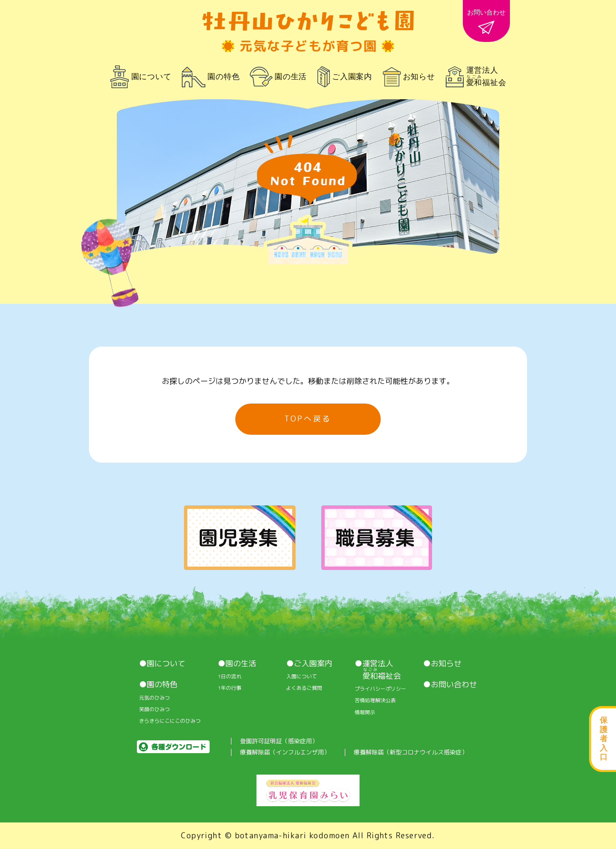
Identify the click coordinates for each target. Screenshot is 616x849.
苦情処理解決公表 (375, 701)
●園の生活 (237, 664)
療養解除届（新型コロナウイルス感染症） (411, 753)
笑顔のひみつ (154, 709)
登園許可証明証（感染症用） (279, 741)
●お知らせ (442, 664)
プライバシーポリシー (380, 689)
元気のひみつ (154, 698)
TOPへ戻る (308, 419)
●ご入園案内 (309, 664)
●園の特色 (158, 685)
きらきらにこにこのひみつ (170, 721)
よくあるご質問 (304, 688)
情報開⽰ (365, 712)
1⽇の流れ (230, 677)
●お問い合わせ (450, 685)
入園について (302, 677)
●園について (162, 664)
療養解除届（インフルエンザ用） (285, 753)
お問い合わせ (486, 21)
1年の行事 (230, 688)
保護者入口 (604, 739)
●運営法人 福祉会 (378, 670)
